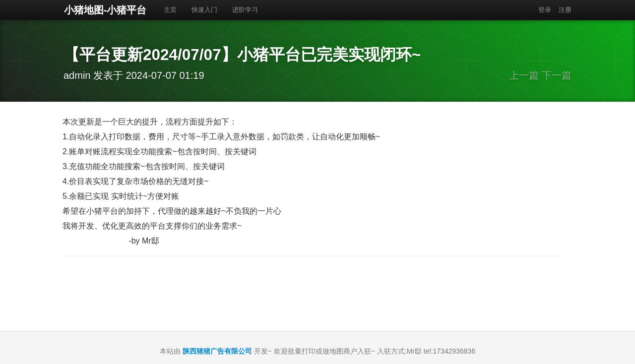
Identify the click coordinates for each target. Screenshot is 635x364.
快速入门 (204, 10)
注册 (565, 10)
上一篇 (524, 75)
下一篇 (557, 75)
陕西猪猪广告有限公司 (217, 351)
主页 (170, 10)
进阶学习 (245, 10)
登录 (545, 10)
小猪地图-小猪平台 (105, 10)
